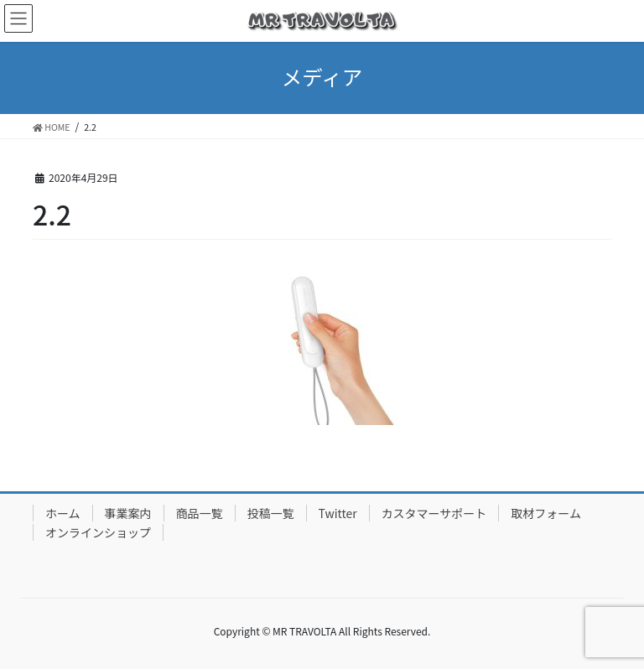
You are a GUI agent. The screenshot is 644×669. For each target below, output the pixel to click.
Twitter (338, 513)
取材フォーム (546, 513)
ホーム (63, 513)
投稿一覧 (271, 513)
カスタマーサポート (434, 513)
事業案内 (128, 513)
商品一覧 (200, 513)
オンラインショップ (98, 532)
